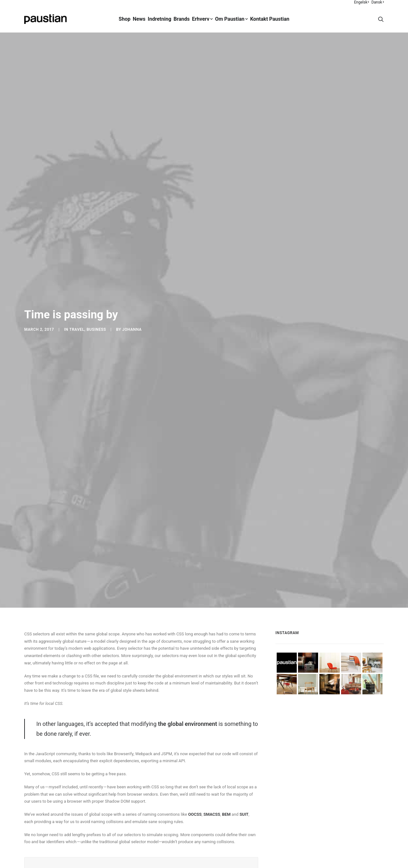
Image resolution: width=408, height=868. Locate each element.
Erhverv (202, 19)
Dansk (378, 2)
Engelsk (362, 2)
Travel (77, 282)
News (139, 19)
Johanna (132, 282)
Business (96, 282)
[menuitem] (362, 2)
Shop (124, 19)
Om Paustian (232, 19)
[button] (381, 19)
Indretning (160, 19)
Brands (182, 19)
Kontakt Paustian (270, 19)
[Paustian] (45, 19)
